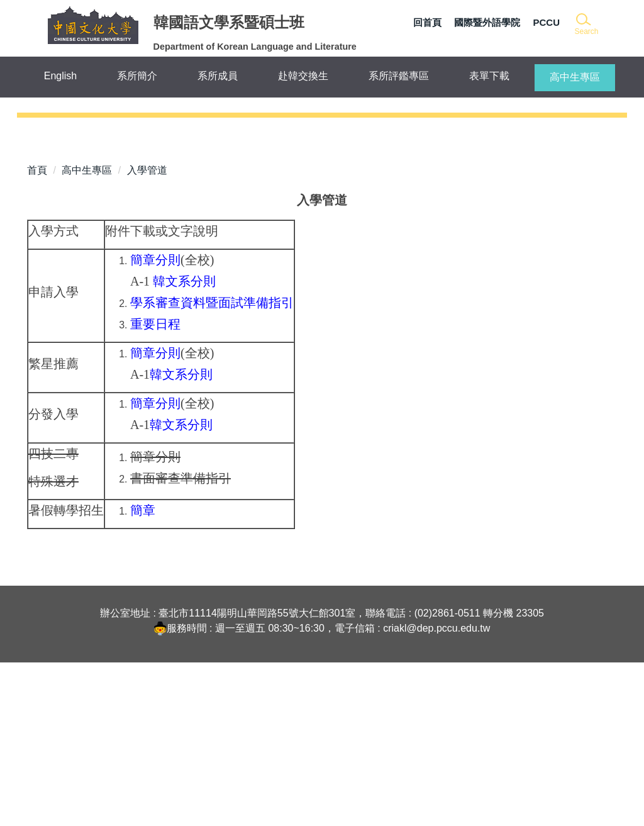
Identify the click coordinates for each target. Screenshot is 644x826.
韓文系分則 (184, 445)
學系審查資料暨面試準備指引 (212, 466)
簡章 (143, 674)
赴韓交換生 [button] (303, 76)
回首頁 (427, 22)
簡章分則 (155, 423)
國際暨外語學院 (487, 22)
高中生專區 (87, 334)
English (60, 76)
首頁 (37, 334)
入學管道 (147, 334)
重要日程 (155, 488)
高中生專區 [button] (575, 77)
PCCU (546, 22)
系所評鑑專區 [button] (399, 76)
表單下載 (489, 76)
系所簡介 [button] (137, 76)
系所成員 (218, 76)
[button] (586, 25)
